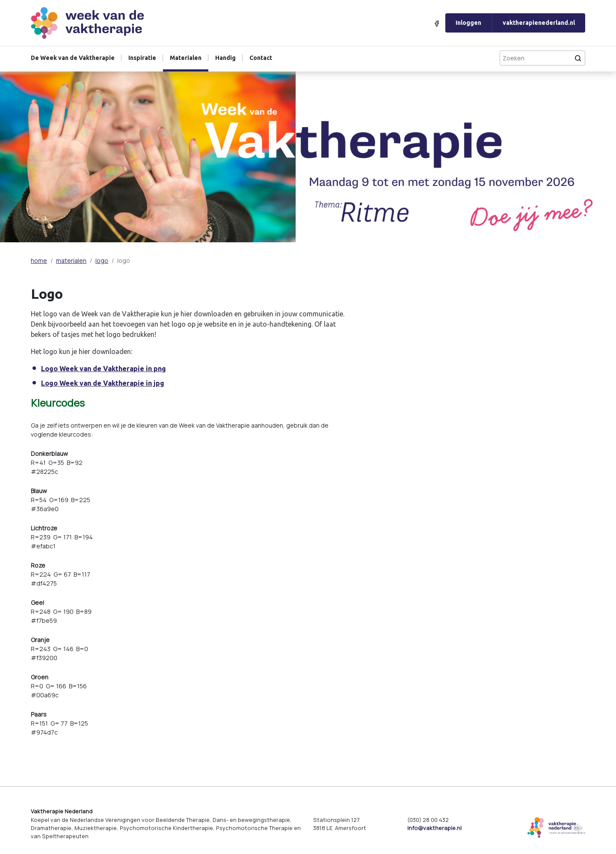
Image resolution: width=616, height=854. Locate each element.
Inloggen (468, 23)
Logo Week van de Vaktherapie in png (104, 369)
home (39, 260)
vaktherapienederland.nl (539, 23)
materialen (71, 260)
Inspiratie (142, 58)
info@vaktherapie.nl (434, 828)
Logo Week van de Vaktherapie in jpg (103, 383)
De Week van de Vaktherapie (73, 58)
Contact (261, 58)
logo (102, 260)
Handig (225, 58)
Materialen (186, 58)
